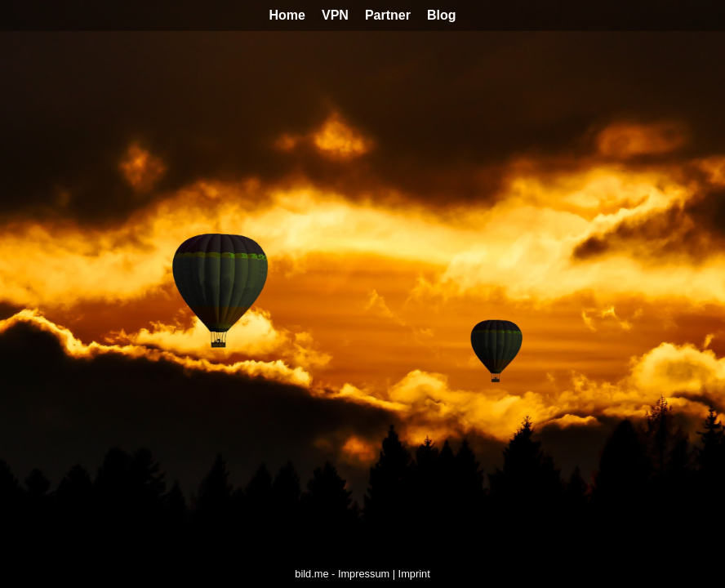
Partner (388, 15)
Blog (442, 15)
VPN (335, 15)
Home (287, 15)
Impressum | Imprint (384, 574)
